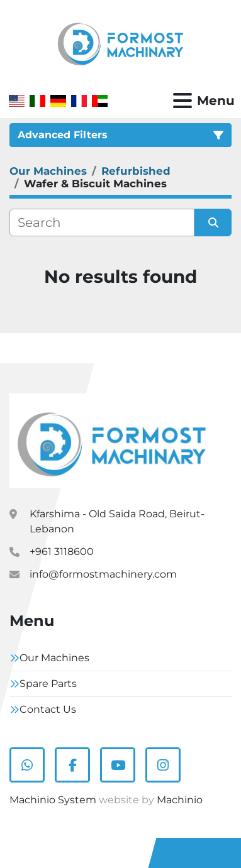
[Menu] (182, 101)
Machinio (180, 800)
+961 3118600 (62, 552)
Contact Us (48, 709)
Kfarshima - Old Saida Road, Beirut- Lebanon (117, 521)
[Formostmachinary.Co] (112, 440)
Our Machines (54, 658)
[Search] (102, 222)
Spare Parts (48, 684)
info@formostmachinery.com (103, 574)
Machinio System (53, 800)
